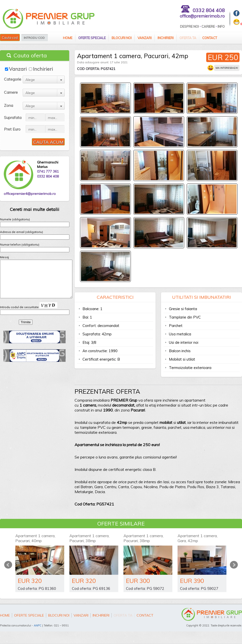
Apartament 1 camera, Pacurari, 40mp (35, 538)
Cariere (208, 26)
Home (68, 38)
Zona (9, 105)
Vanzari (145, 38)
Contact (210, 38)
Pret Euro (12, 129)
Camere (11, 92)
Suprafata (13, 117)
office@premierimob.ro (202, 16)
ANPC (38, 625)
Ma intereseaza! (227, 68)
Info (221, 26)
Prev (8, 565)
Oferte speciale (92, 38)
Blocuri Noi (122, 38)
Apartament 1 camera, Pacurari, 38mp (89, 538)
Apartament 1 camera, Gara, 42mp (198, 538)
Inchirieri (166, 38)
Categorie (13, 79)
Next (234, 565)
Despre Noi (189, 26)
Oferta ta (188, 38)
